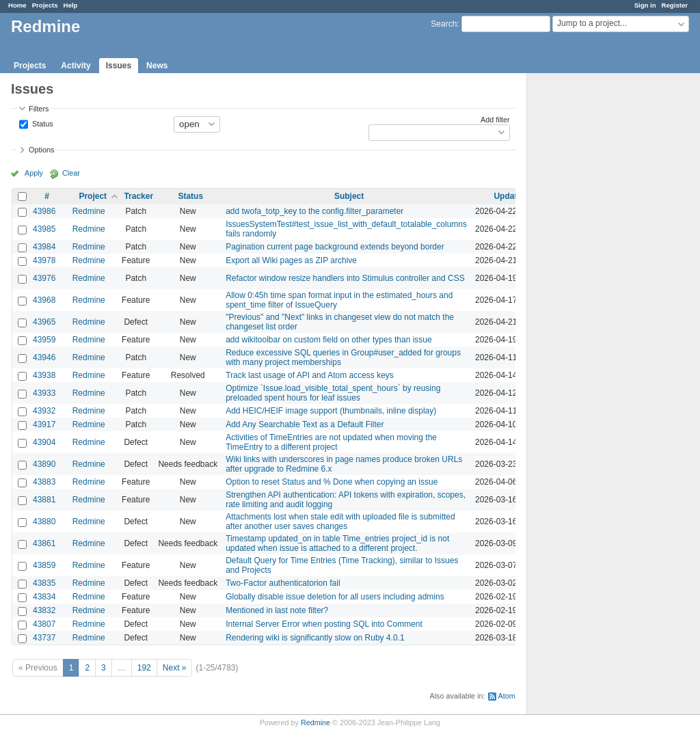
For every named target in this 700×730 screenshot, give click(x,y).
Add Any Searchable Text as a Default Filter (305, 424)
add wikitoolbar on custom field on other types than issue (329, 340)
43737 (44, 638)
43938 (44, 375)
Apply (34, 173)
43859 (44, 565)
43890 (44, 464)
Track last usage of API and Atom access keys (310, 375)
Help (71, 5)
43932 (44, 411)
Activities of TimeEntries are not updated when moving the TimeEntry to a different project (331, 442)
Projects (45, 5)
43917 (44, 424)
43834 (44, 597)
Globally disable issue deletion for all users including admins (335, 597)
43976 (44, 278)
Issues (119, 66)
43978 (44, 260)
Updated (510, 196)
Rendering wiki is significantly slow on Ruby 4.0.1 (315, 638)
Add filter (495, 120)
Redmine (89, 211)
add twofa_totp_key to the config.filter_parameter (314, 211)
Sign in (645, 5)
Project (93, 196)
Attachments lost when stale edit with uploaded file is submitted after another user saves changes (340, 522)
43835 (44, 583)
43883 (44, 482)
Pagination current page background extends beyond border (335, 247)
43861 (44, 543)
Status (42, 123)
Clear (71, 173)
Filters (39, 109)
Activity (76, 66)
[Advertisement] (595, 288)
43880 (44, 522)
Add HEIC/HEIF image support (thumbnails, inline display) (331, 411)
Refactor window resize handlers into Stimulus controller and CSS (345, 278)
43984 (44, 247)
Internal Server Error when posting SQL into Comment (324, 624)
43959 (44, 340)
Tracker (138, 196)
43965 (44, 322)
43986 (44, 211)
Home (17, 5)
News (157, 66)
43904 (44, 442)
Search (444, 24)
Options (41, 150)
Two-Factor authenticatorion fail (283, 583)
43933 (44, 393)
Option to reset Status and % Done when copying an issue (332, 482)
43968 (44, 300)
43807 (44, 624)
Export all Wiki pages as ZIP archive (291, 260)
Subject (349, 196)
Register (675, 5)
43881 (44, 500)
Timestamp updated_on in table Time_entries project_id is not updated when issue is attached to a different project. (337, 543)
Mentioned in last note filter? (277, 610)
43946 (44, 357)
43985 (44, 229)
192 (144, 668)
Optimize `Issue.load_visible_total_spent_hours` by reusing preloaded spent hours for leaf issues (333, 393)
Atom (507, 696)
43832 (44, 610)
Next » (175, 668)
